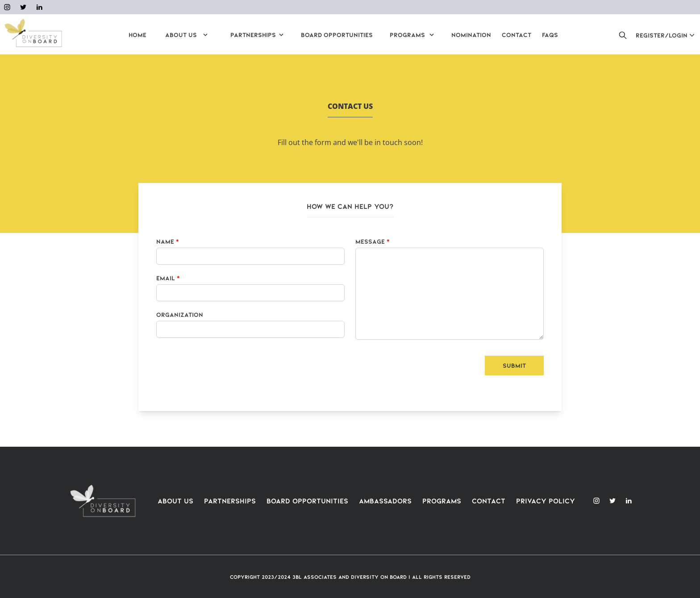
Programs (442, 500)
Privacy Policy (546, 500)
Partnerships (230, 500)
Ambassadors (385, 500)
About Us (175, 500)
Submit (514, 365)
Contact (489, 500)
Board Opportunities (307, 500)
